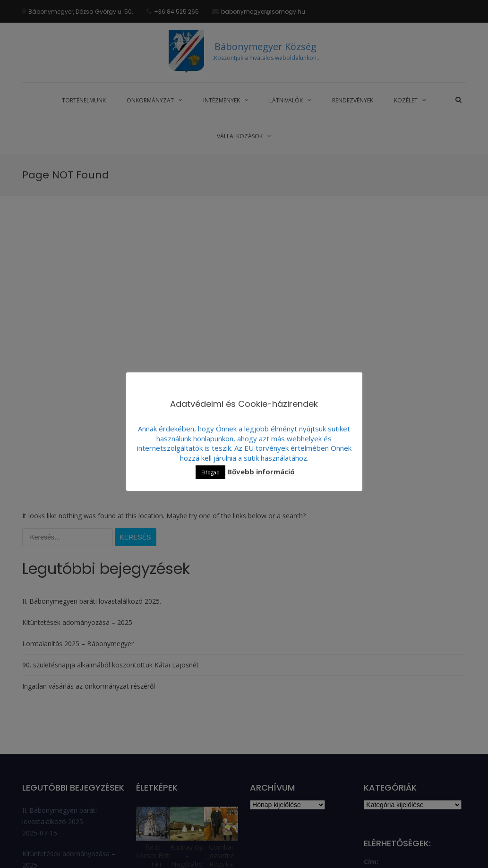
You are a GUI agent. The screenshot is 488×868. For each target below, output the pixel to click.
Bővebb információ (261, 472)
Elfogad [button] (210, 472)
